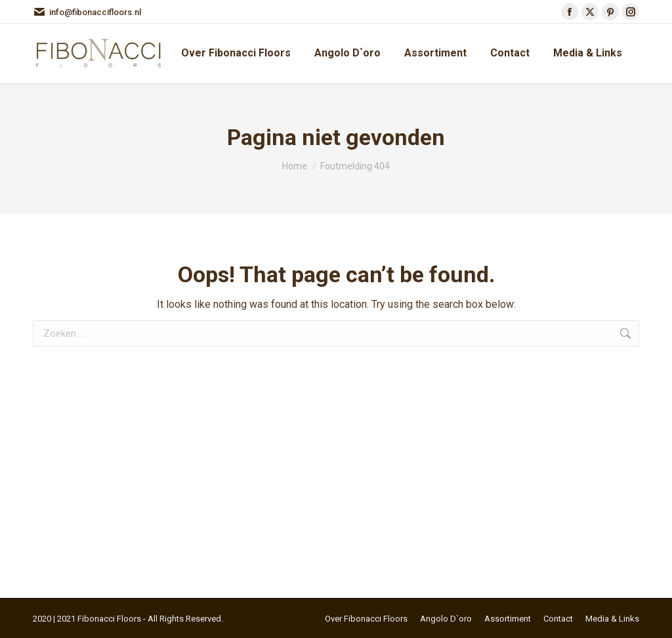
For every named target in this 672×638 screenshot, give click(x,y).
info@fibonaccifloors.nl (87, 12)
